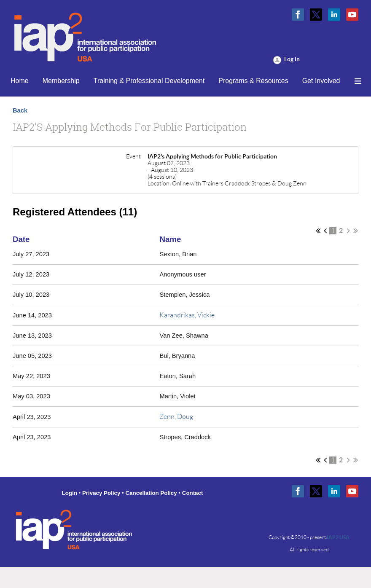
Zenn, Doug (176, 417)
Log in (292, 59)
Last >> (356, 231)
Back (20, 110)
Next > (348, 231)
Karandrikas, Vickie (187, 315)
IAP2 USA (338, 537)
